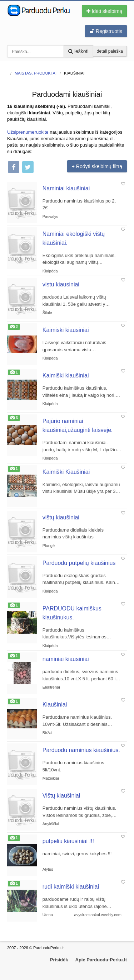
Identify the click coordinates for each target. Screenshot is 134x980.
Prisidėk (59, 960)
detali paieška (110, 51)
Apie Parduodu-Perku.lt (101, 960)
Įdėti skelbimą (104, 11)
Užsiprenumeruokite (28, 132)
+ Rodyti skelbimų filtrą (97, 166)
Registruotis (106, 31)
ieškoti (78, 51)
